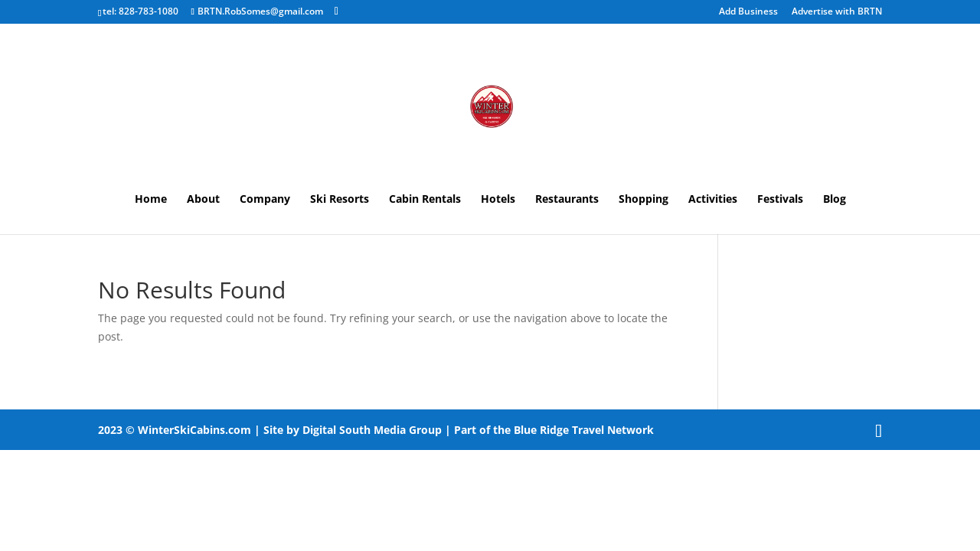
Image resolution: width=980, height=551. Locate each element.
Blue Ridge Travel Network (584, 430)
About (203, 200)
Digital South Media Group (372, 430)
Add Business (748, 12)
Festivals (780, 200)
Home (151, 200)
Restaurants (567, 200)
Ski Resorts (340, 200)
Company (265, 200)
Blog (835, 200)
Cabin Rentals (425, 200)
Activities (713, 200)
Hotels (498, 200)
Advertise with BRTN (837, 12)
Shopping (644, 200)
